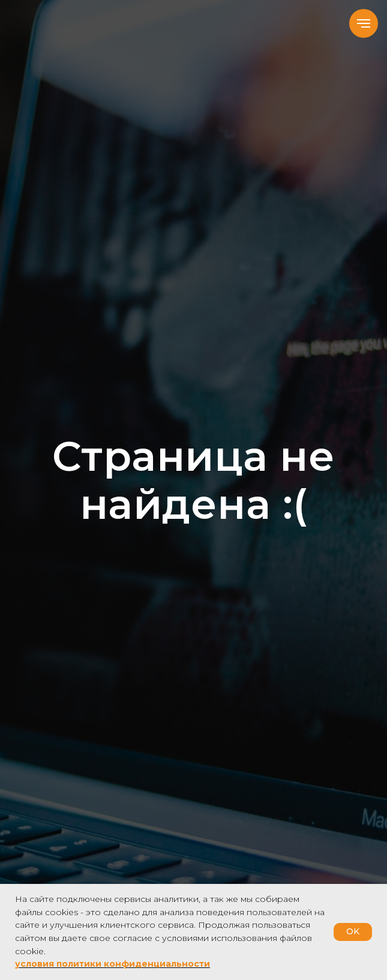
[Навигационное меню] (364, 23)
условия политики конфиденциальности (112, 964)
